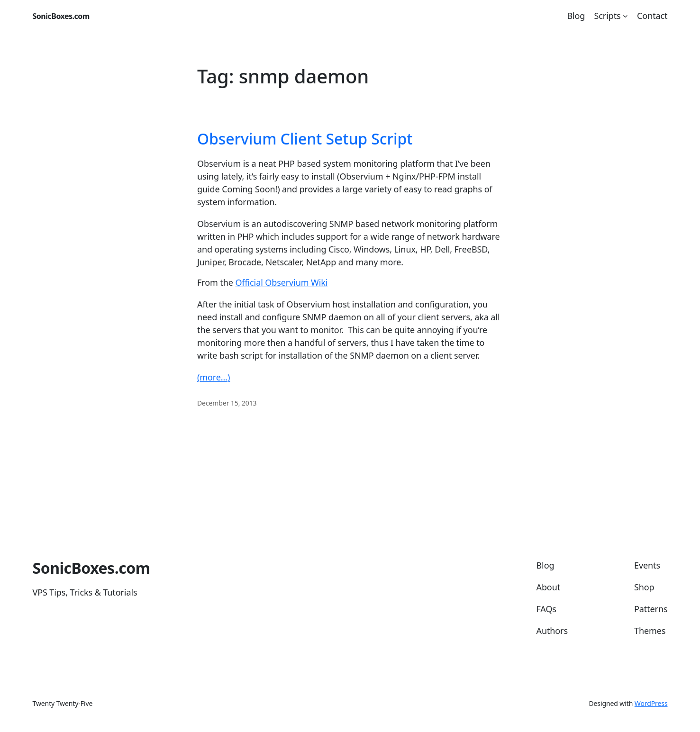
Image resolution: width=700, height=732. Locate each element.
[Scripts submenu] (625, 16)
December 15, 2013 (227, 403)
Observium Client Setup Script (305, 139)
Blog (576, 16)
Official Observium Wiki (281, 282)
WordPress (651, 703)
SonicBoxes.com (61, 16)
